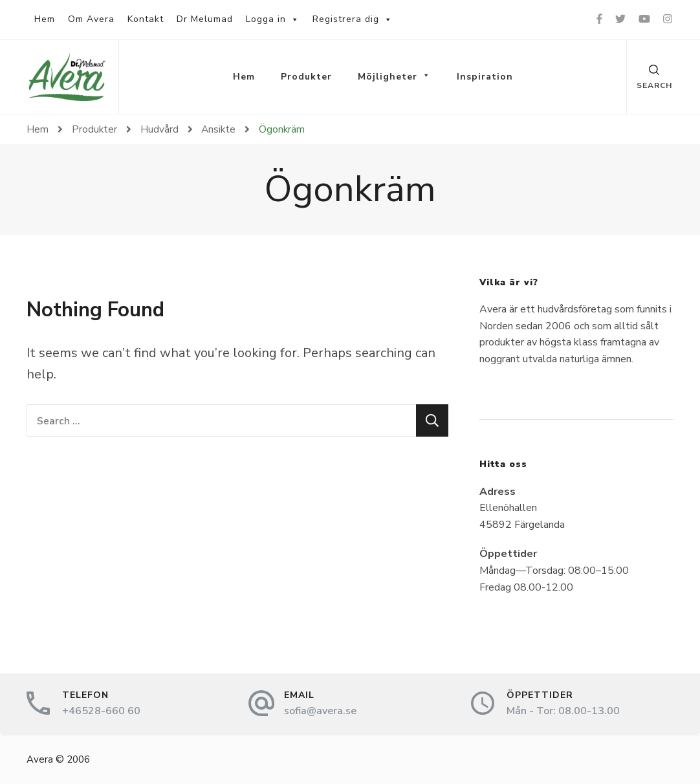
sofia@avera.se (320, 711)
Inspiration (485, 77)
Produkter (306, 77)
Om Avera (91, 19)
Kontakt (146, 19)
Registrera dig (353, 19)
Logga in (273, 19)
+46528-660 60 (101, 711)
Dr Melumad (205, 19)
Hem (45, 19)
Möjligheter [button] (394, 77)
